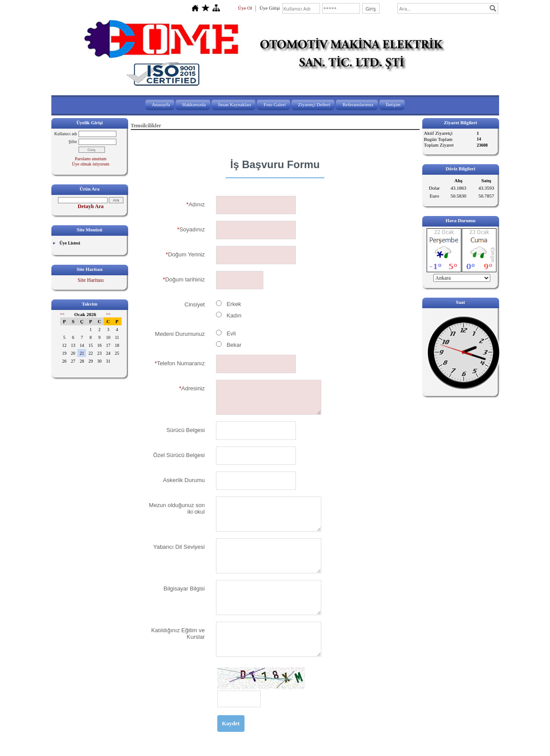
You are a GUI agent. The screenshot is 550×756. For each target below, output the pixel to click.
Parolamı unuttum (91, 159)
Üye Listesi (70, 243)
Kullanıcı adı (66, 134)
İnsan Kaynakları (235, 104)
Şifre (73, 142)
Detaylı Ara (91, 206)
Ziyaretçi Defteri (314, 104)
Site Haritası (91, 280)
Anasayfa (161, 104)
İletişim (393, 104)
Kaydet (231, 723)
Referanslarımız (358, 104)
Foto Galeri (274, 104)
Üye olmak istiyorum (91, 164)
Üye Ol (245, 8)
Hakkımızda (194, 104)
